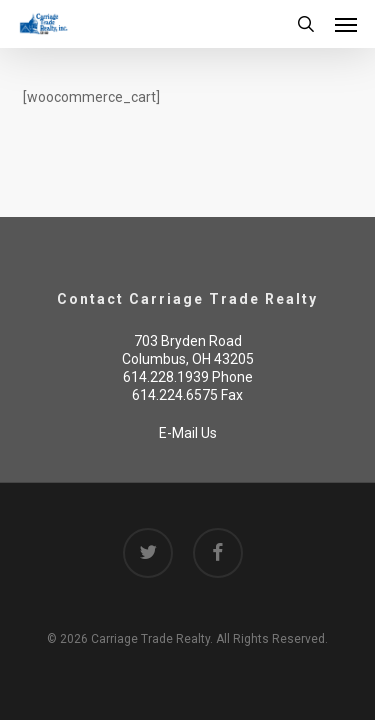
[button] (346, 24)
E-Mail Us (188, 433)
